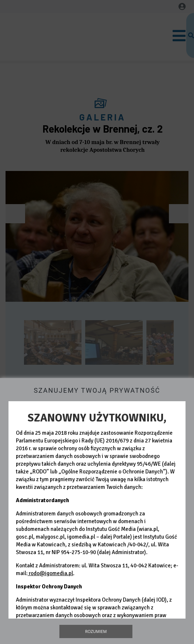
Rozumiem (96, 631)
